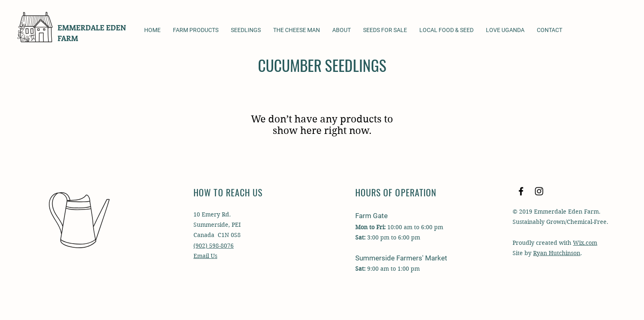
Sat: (360, 269)
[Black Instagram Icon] (539, 191)
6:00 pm (408, 237)
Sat (360, 237)
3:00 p (376, 237)
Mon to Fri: (370, 227)
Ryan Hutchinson (557, 253)
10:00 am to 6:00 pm (414, 227)
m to (390, 237)
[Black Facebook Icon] (521, 191)
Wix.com (585, 243)
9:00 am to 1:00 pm (393, 269)
